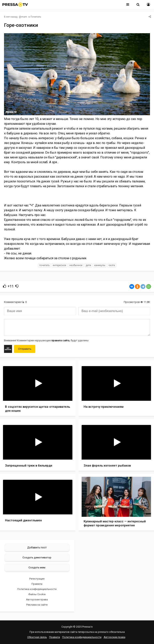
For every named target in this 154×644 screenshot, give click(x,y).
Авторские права (37, 599)
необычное (76, 265)
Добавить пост (37, 547)
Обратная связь (37, 637)
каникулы (100, 265)
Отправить (25, 349)
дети (88, 265)
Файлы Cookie (37, 594)
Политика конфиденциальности (37, 589)
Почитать (36, 17)
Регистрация (37, 579)
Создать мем (37, 567)
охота (112, 265)
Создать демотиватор (37, 557)
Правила (37, 584)
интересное (59, 265)
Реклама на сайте (37, 605)
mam (24, 17)
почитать (44, 265)
